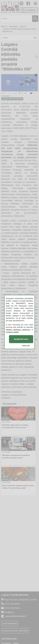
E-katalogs (29, 10)
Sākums (4, 27)
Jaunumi (23, 27)
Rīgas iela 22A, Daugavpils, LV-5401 (20, 600)
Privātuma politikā (12, 332)
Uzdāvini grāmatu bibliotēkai (15, 631)
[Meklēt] (19, 19)
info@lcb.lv (9, 612)
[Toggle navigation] (35, 3)
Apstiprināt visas (21, 339)
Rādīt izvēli (26, 345)
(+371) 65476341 (12, 608)
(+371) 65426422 (12, 604)
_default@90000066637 (15, 616)
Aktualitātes (13, 27)
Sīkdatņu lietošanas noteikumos (18, 330)
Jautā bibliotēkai (10, 623)
